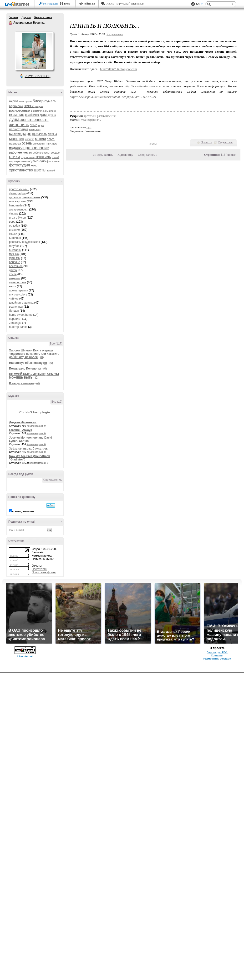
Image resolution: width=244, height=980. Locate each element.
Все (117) (56, 344)
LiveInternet (18, 4)
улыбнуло (38, 161)
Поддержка (193, 4)
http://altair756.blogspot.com (119, 69)
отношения (39, 144)
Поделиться (225, 142)
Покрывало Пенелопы (25, 369)
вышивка (51, 111)
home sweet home (21, 315)
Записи (13, 17)
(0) (42, 357)
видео (39, 106)
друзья (52, 115)
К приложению (53, 480)
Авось (110, 4)
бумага (50, 101)
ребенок (38, 153)
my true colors (18, 295)
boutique (15, 262)
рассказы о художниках (25, 242)
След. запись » (148, 155)
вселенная (16, 307)
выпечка (38, 110)
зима (34, 125)
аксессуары (25, 102)
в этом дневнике (23, 511)
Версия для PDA (217, 652)
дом (43, 115)
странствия (28, 157)
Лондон (14, 311)
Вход (67, 4)
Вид (199, 5)
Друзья (26, 17)
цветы (40, 170)
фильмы (15, 258)
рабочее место (20, 152)
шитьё (51, 170)
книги (13, 286)
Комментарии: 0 (36, 426)
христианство (21, 170)
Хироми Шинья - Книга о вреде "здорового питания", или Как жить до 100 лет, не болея (34, 354)
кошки (13, 234)
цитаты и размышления (25, 197)
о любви (15, 226)
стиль (13, 274)
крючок (40, 133)
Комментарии (43, 17)
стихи (15, 157)
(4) (38, 383)
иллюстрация (19, 129)
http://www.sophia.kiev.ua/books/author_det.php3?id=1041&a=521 (113, 97)
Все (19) (57, 402)
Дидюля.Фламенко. (23, 422)
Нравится (207, 142)
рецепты (15, 278)
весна (29, 106)
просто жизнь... (19, 189)
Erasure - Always (20, 430)
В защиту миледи (21, 383)
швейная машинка (21, 303)
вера (12, 222)
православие (36, 148)
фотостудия (20, 165)
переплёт (15, 319)
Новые (231, 155)
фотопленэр (53, 162)
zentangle (15, 323)
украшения (22, 161)
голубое (14, 246)
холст (35, 165)
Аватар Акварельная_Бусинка (34, 51)
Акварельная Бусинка (11, 23)
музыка (14, 254)
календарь (20, 133)
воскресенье (19, 110)
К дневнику (125, 155)
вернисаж (16, 106)
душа (14, 120)
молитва (30, 139)
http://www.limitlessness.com (143, 86)
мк (22, 139)
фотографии (17, 193)
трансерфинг (90, 120)
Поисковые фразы (44, 572)
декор (13, 270)
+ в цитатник (115, 34)
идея (41, 125)
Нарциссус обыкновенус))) (28, 363)
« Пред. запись (103, 155)
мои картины (18, 201)
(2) (37, 378)
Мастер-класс (18, 327)
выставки (15, 250)
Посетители (39, 569)
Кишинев (15, 238)
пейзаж (51, 143)
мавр (14, 139)
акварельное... (19, 210)
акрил (14, 101)
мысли (41, 139)
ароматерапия (19, 290)
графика (32, 115)
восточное (16, 266)
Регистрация (51, 4)
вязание (17, 115)
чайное (14, 299)
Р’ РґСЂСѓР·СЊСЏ (38, 76)
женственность (34, 120)
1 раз (89, 127)
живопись (19, 125)
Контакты (217, 655)
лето (52, 133)
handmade (16, 205)
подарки (16, 148)
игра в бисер (17, 218)
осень (27, 143)
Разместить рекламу (217, 659)
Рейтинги (89, 4)
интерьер (35, 129)
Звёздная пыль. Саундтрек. (29, 449)
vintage (14, 214)
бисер (38, 101)
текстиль (43, 157)
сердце (55, 153)
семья (47, 153)
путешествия (18, 282)
